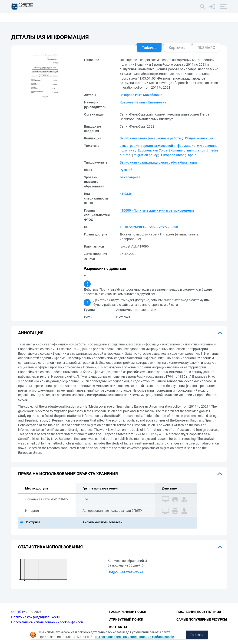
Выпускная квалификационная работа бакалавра (158, 162)
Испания (177, 150)
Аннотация (31, 333)
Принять (197, 635)
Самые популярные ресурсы (202, 619)
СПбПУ (19, 612)
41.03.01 (126, 194)
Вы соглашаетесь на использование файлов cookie (135, 637)
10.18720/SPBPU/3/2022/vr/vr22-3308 (149, 227)
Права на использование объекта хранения (68, 474)
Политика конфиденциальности (36, 617)
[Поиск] (202, 6)
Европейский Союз (152, 150)
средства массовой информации (168, 146)
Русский (126, 170)
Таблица (149, 48)
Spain (192, 155)
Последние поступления (199, 612)
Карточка (177, 48)
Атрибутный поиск (126, 619)
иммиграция (129, 146)
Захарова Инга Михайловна (141, 95)
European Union (173, 155)
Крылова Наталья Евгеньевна (143, 102)
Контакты (118, 627)
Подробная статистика (125, 572)
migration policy (146, 155)
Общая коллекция (199, 138)
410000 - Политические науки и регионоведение (157, 210)
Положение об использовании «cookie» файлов (47, 622)
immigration (196, 150)
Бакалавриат (130, 177)
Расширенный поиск (128, 612)
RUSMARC (206, 48)
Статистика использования (50, 547)
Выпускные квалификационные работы (151, 138)
